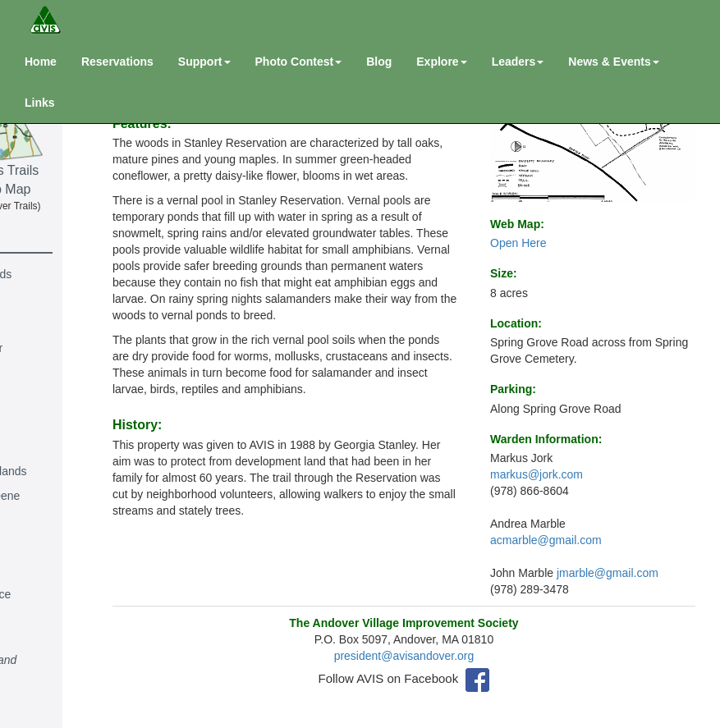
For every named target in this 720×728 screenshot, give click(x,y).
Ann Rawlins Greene (69, 496)
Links (40, 103)
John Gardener (55, 446)
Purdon (35, 685)
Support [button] (204, 62)
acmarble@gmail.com (546, 540)
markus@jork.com (537, 474)
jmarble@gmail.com (608, 573)
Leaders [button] (518, 62)
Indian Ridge (49, 545)
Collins (34, 397)
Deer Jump (44, 422)
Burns (32, 373)
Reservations (117, 62)
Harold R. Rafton (59, 709)
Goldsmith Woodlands (73, 471)
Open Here (518, 243)
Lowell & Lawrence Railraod (65, 602)
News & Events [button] (613, 62)
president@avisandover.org (442, 659)
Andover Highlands (65, 274)
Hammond (43, 520)
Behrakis (39, 323)
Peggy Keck (47, 570)
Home (41, 62)
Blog (379, 62)
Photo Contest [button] (299, 62)
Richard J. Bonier (60, 348)
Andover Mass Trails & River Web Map (81, 129)
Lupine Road (49, 635)
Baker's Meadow (59, 299)
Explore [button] (441, 62)
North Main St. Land (68, 660)
